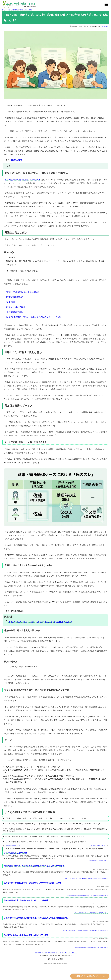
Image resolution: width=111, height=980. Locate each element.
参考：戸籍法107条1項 (15, 611)
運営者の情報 (52, 953)
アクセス (45, 953)
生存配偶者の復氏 (15, 312)
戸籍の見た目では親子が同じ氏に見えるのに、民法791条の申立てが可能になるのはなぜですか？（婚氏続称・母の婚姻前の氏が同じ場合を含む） (55, 830)
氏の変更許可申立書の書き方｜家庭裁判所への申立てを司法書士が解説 (32, 883)
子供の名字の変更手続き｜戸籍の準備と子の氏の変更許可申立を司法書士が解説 (13, 846)
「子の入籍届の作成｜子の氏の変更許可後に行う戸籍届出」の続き (91, 913)
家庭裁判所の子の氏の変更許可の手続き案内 (23, 180)
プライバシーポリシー (71, 953)
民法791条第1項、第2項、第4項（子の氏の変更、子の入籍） (35, 317)
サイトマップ (60, 953)
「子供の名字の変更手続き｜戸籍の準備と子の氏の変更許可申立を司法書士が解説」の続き (85, 930)
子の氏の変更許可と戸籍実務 (15, 853)
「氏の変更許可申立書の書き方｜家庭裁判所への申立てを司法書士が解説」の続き (87, 896)
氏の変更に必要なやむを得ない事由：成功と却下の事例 (26, 935)
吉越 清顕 (105, 26)
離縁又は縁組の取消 (16, 307)
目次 (8, 166)
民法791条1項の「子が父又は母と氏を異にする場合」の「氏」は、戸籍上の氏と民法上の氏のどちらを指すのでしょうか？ (54, 824)
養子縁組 (11, 302)
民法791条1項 (16, 160)
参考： (14, 160)
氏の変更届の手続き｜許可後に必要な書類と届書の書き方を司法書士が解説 (34, 866)
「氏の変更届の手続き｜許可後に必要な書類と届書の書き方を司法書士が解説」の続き (86, 878)
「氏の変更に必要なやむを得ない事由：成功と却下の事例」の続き (91, 948)
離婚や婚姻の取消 (15, 297)
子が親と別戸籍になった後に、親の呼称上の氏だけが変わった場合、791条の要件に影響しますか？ (45, 836)
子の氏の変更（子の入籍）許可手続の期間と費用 (98, 846)
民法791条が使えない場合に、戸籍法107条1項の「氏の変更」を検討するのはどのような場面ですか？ (45, 842)
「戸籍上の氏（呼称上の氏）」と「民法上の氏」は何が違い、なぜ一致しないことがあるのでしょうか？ (47, 818)
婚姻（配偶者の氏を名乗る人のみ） (23, 292)
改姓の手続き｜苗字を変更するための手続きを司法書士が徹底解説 (40, 622)
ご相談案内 (38, 953)
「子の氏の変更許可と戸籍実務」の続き (98, 861)
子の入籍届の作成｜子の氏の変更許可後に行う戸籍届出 (26, 900)
